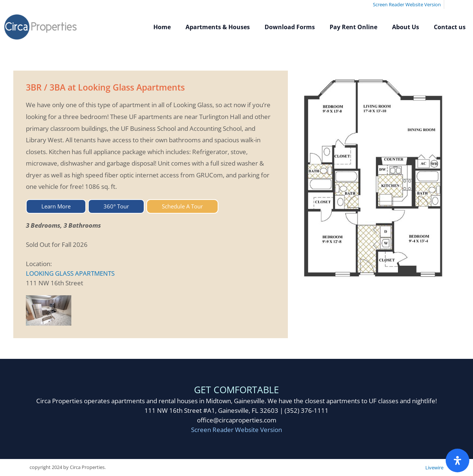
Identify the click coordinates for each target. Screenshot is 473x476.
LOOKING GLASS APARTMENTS (70, 273)
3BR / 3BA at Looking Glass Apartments (105, 87)
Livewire (434, 467)
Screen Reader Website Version (236, 430)
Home (162, 27)
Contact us (450, 27)
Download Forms (290, 27)
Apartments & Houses (218, 27)
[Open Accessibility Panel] (457, 460)
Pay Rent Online (353, 27)
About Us (406, 27)
